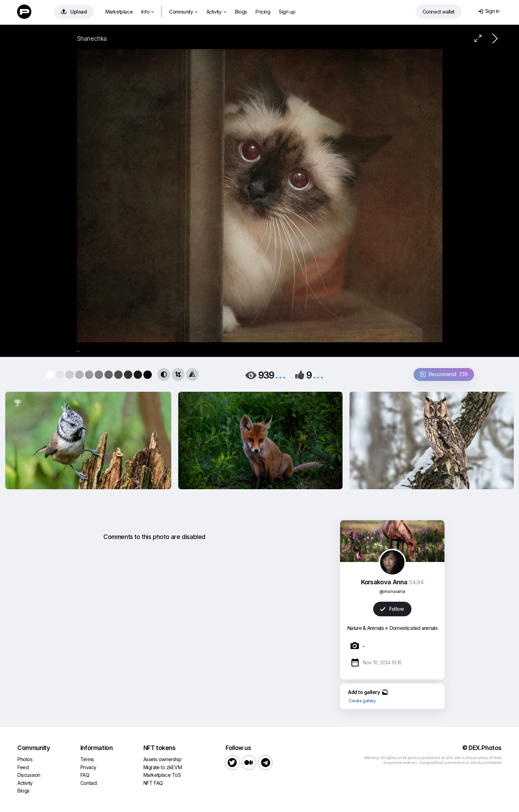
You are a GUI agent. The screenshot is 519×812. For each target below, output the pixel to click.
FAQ (85, 775)
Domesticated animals (413, 628)
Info (148, 12)
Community (183, 12)
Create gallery (362, 701)
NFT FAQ (153, 783)
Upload (74, 12)
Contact (89, 783)
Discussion (29, 775)
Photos (25, 759)
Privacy (88, 767)
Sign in (489, 11)
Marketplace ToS (162, 775)
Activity (216, 12)
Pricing (263, 12)
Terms (87, 759)
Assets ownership (163, 759)
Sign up (287, 12)
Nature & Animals (365, 628)
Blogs (241, 12)
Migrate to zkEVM (163, 767)
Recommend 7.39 (444, 374)
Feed (23, 767)
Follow (392, 609)
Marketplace (119, 12)
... (280, 374)
